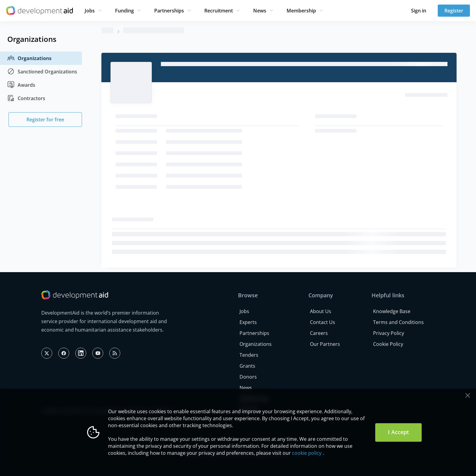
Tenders (249, 355)
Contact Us (323, 322)
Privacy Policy (389, 333)
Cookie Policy (388, 344)
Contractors (26, 98)
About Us (321, 311)
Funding (124, 11)
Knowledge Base (392, 311)
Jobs (90, 11)
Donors (248, 377)
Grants (247, 366)
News (260, 11)
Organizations (29, 58)
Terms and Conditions (398, 322)
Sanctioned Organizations (42, 72)
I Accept (398, 432)
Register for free (45, 120)
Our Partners (325, 344)
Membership (301, 11)
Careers (319, 333)
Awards (21, 85)
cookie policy (307, 453)
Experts (248, 322)
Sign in (419, 11)
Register (454, 11)
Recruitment (219, 11)
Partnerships (169, 11)
